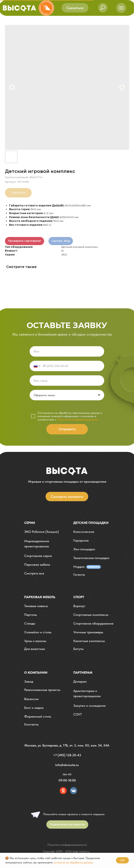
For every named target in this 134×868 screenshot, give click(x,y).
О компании (36, 673)
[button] (75, 8)
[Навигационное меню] (121, 8)
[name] (67, 351)
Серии (30, 523)
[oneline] (67, 381)
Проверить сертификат (25, 241)
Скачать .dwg (61, 241)
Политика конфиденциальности (67, 845)
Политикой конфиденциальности (77, 419)
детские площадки (91, 523)
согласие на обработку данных (73, 862)
